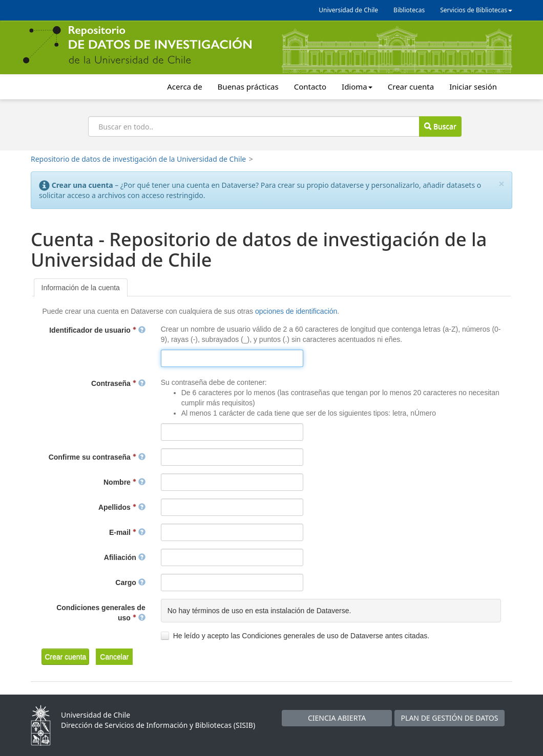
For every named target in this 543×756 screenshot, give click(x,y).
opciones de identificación (296, 311)
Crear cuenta (411, 87)
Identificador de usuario (97, 330)
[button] (65, 657)
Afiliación (125, 557)
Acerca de (184, 87)
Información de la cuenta (81, 288)
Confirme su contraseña (97, 457)
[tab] (81, 288)
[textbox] (232, 358)
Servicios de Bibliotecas (476, 10)
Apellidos (122, 507)
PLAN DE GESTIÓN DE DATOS (450, 718)
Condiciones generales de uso (101, 613)
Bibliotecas (409, 10)
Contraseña (118, 383)
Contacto (310, 87)
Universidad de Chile (348, 10)
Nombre (124, 482)
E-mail (127, 532)
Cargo (130, 582)
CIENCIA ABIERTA (337, 718)
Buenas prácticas (248, 87)
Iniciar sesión (473, 87)
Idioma (357, 87)
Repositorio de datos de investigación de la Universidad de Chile (138, 159)
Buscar (440, 126)
